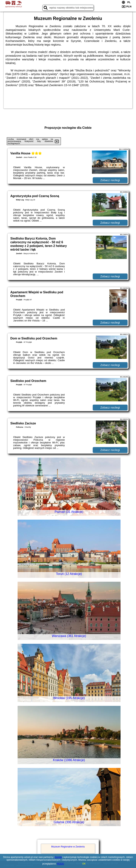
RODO (60, 864)
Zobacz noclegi (110, 180)
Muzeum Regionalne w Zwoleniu (68, 847)
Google (58, 857)
